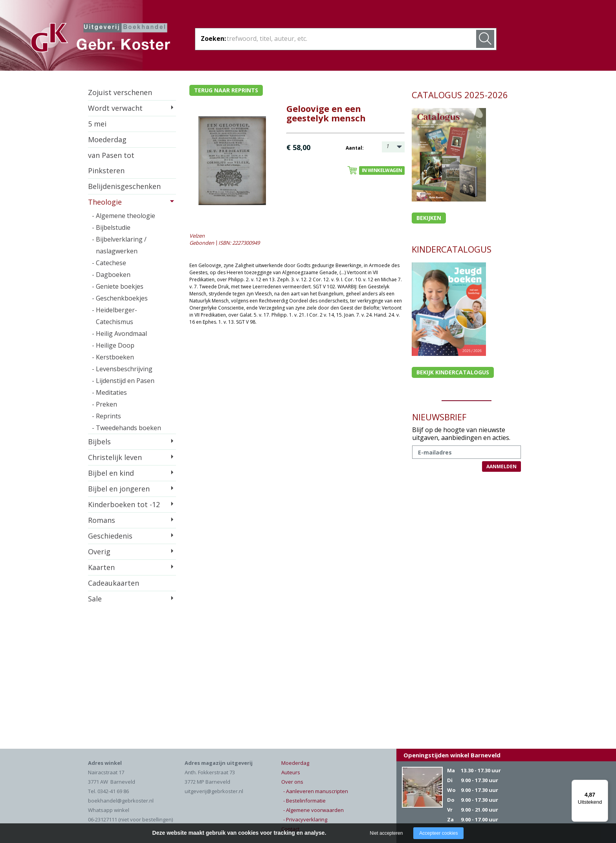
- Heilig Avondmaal (119, 334)
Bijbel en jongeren (119, 489)
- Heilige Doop (113, 345)
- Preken (104, 404)
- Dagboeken (111, 275)
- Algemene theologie (124, 216)
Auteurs (291, 772)
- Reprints (106, 416)
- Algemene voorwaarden (313, 810)
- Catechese (109, 263)
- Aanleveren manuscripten (316, 791)
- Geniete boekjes (118, 286)
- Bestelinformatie (304, 801)
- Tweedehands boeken (126, 428)
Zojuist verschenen (120, 92)
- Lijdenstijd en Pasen (123, 381)
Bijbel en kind (111, 473)
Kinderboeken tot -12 (124, 504)
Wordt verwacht (115, 108)
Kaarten (101, 567)
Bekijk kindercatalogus (453, 372)
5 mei (97, 124)
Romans (102, 520)
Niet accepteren (386, 833)
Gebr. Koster (100, 39)
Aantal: (355, 148)
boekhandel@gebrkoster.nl (121, 801)
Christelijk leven (115, 457)
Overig (99, 552)
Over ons (292, 782)
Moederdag (107, 139)
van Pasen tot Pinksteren (111, 163)
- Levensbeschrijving (122, 369)
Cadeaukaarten (114, 583)
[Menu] (603, 784)
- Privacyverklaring (305, 819)
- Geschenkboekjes (120, 298)
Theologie (105, 202)
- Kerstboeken (113, 357)
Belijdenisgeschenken (124, 186)
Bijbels (99, 442)
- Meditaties (109, 392)
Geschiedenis (110, 536)
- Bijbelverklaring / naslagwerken (119, 245)
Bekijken (429, 218)
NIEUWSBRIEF (439, 417)
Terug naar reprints (226, 90)
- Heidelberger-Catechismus (115, 316)
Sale (95, 599)
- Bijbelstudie (111, 227)
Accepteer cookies (438, 833)
